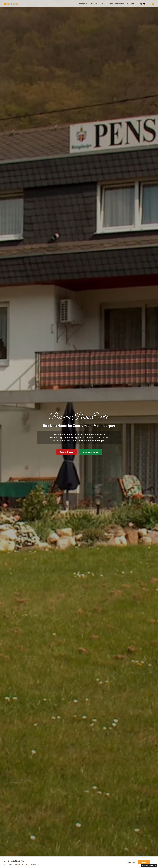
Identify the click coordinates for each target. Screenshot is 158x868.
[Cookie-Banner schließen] (153, 863)
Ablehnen (131, 863)
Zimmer (94, 4)
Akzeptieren (144, 863)
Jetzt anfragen (66, 452)
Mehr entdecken (91, 452)
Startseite (83, 4)
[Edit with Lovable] (147, 865)
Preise (103, 4)
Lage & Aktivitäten (116, 4)
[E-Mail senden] (153, 4)
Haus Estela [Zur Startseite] (11, 4)
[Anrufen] (149, 4)
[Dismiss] (155, 865)
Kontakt (131, 4)
